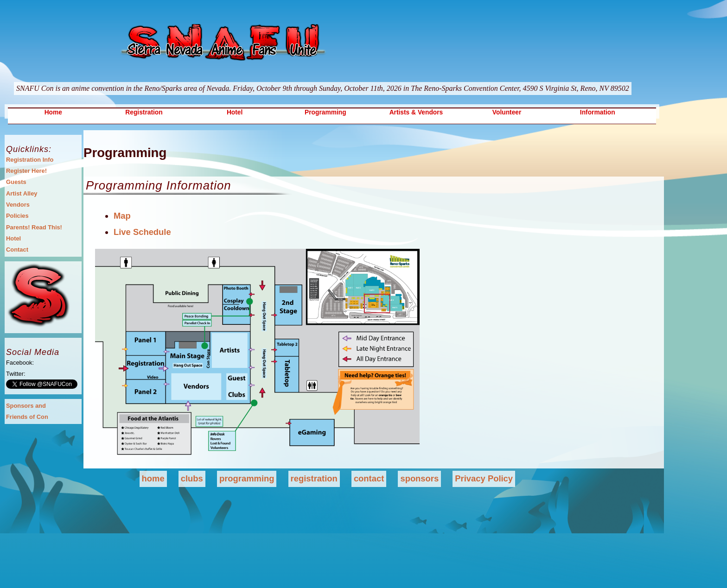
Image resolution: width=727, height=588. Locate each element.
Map (122, 216)
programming (247, 478)
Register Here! (26, 171)
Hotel (235, 112)
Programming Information (159, 185)
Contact (17, 250)
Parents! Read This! (34, 227)
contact (369, 478)
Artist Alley (22, 193)
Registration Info (30, 160)
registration (314, 478)
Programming (325, 112)
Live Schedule (142, 232)
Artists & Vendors (416, 112)
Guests (16, 182)
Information (598, 112)
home (153, 478)
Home (53, 112)
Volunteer (507, 112)
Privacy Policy (484, 478)
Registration (144, 112)
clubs (192, 478)
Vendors (18, 205)
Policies (17, 216)
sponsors (419, 478)
